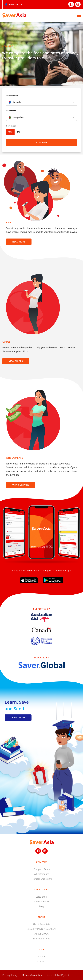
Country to (11, 111)
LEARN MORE (18, 718)
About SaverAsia (41, 924)
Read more (19, 242)
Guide (42, 957)
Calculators (41, 897)
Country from (12, 96)
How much (11, 126)
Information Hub (41, 939)
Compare (42, 142)
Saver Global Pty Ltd (58, 975)
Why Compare (21, 485)
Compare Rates (42, 869)
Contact (41, 961)
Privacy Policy (10, 975)
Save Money (41, 890)
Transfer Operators (41, 879)
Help (42, 949)
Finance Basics (42, 901)
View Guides (16, 361)
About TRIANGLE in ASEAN (42, 929)
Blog (41, 906)
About (41, 917)
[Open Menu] (79, 15)
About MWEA (41, 934)
